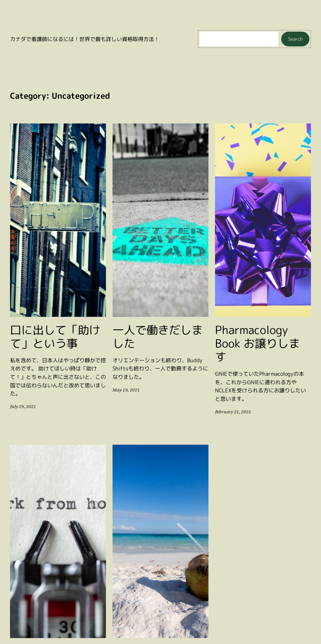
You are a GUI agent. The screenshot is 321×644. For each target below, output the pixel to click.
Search (295, 39)
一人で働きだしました (158, 337)
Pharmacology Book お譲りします (258, 343)
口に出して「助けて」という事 (55, 337)
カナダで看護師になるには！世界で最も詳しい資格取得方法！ (85, 39)
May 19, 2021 (125, 390)
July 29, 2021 (22, 406)
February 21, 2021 (232, 412)
